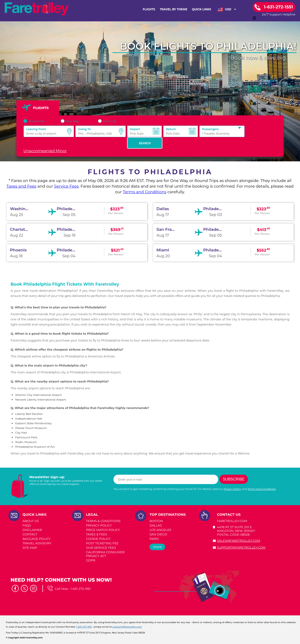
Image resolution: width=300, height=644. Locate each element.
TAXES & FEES (97, 534)
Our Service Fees (101, 548)
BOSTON (156, 521)
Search (145, 143)
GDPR (91, 560)
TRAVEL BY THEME (174, 9)
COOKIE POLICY (98, 539)
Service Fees (66, 186)
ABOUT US (31, 521)
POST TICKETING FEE (102, 543)
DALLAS (156, 525)
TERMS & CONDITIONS (103, 521)
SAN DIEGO (158, 534)
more (157, 547)
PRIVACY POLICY (99, 525)
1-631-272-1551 (81, 589)
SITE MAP (30, 548)
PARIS (154, 539)
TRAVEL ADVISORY (37, 543)
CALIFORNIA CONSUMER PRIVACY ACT (105, 554)
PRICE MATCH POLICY (103, 530)
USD (227, 9)
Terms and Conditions (145, 192)
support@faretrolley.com (241, 547)
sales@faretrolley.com (239, 541)
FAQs (27, 525)
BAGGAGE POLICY (36, 539)
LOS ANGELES (160, 530)
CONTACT (30, 534)
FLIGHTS (149, 9)
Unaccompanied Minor (45, 151)
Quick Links (202, 9)
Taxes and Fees (21, 186)
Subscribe (234, 479)
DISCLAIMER (32, 530)
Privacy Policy (232, 489)
